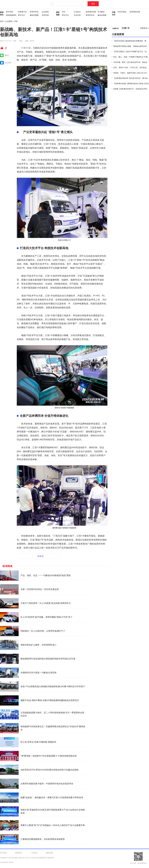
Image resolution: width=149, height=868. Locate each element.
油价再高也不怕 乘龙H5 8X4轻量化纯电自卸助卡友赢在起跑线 (50, 770)
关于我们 (3, 853)
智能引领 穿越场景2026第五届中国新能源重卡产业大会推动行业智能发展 (53, 811)
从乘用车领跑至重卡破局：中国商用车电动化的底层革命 (47, 784)
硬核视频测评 (11, 15)
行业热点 (77, 12)
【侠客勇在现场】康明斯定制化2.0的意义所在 (131, 84)
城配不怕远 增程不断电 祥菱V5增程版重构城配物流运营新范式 (50, 700)
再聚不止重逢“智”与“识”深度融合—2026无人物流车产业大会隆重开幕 (53, 825)
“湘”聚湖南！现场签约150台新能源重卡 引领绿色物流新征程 (49, 756)
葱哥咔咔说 (34, 12)
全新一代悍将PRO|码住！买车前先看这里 (40, 589)
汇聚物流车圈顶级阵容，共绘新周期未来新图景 (43, 839)
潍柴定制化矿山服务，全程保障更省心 (38, 645)
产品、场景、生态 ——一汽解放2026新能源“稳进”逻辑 (46, 575)
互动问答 (77, 15)
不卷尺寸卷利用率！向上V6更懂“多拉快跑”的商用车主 (46, 603)
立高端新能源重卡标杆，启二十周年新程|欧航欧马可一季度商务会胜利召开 (52, 714)
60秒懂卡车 (22, 12)
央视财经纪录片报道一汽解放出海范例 (38, 673)
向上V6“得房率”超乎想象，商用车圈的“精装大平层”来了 (47, 617)
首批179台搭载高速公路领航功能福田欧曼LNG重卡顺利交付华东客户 (53, 686)
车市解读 (101, 12)
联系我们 (19, 853)
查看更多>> (145, 28)
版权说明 (49, 853)
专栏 (64, 12)
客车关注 (21, 15)
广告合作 (34, 853)
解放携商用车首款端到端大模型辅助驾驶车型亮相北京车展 (48, 659)
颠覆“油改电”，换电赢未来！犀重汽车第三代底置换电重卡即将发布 (52, 797)
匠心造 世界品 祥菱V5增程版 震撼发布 (38, 742)
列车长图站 (122, 12)
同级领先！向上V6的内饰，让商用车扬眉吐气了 (43, 631)
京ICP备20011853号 (7, 862)
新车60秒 (10, 12)
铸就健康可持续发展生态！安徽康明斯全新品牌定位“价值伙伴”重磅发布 (53, 728)
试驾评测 (45, 15)
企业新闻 (45, 12)
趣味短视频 (34, 15)
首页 (2, 21)
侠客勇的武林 (90, 12)
